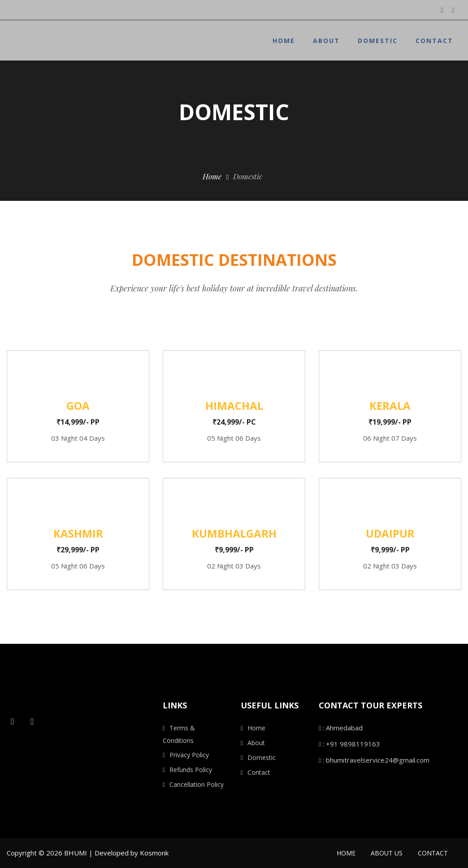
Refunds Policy (191, 770)
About (326, 41)
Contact (434, 41)
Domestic (378, 41)
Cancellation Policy (197, 784)
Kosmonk (154, 853)
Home (284, 41)
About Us (387, 853)
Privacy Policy (189, 755)
